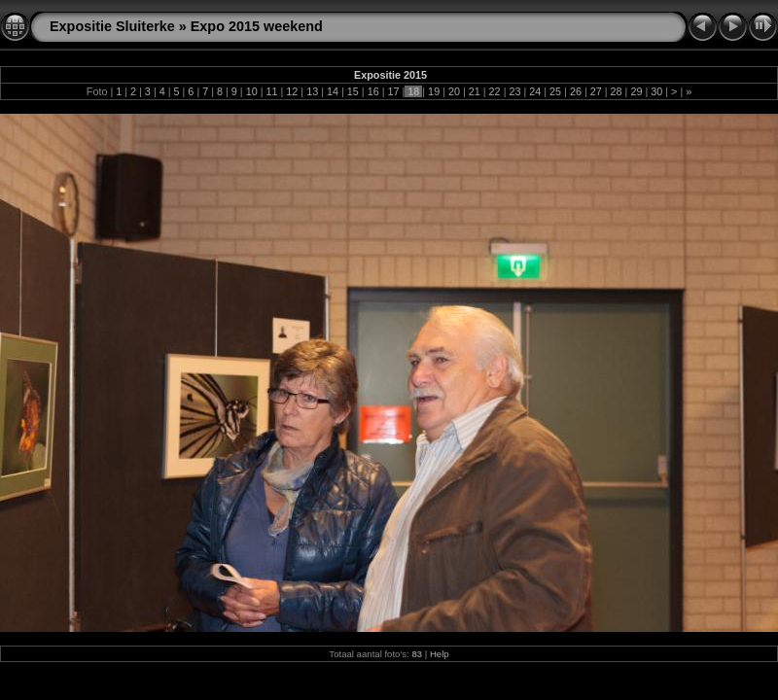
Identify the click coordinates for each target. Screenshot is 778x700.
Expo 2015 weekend (257, 26)
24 (535, 91)
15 (353, 91)
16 (373, 91)
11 (272, 91)
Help (440, 654)
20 (454, 91)
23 (514, 91)
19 (434, 91)
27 (596, 91)
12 (292, 91)
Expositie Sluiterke (112, 26)
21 (475, 91)
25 (555, 91)
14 (333, 91)
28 (617, 91)
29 (636, 91)
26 (576, 91)
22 (495, 91)
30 (656, 91)
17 (393, 91)
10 (252, 91)
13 (312, 91)
